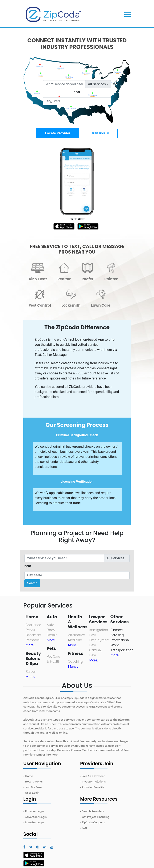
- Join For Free (33, 787)
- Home (28, 776)
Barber (31, 672)
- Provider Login (34, 811)
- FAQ (84, 828)
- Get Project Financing (95, 817)
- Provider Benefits (92, 787)
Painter (111, 279)
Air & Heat (38, 279)
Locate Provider (58, 133)
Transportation (122, 650)
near (77, 92)
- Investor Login (34, 822)
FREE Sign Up (100, 133)
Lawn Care (101, 305)
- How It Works (33, 782)
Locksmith (71, 305)
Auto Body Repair (52, 630)
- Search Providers (92, 811)
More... (30, 645)
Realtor (64, 279)
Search (32, 583)
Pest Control (40, 305)
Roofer (88, 279)
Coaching (75, 662)
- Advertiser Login (35, 817)
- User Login (31, 793)
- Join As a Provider (92, 776)
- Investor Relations (93, 782)
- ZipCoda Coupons (93, 822)
